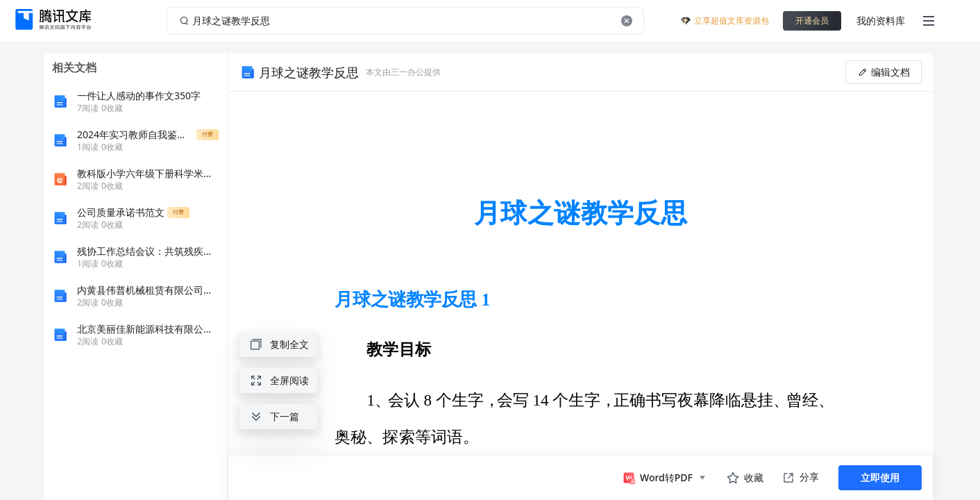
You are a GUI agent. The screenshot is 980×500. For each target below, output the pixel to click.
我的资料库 (881, 20)
